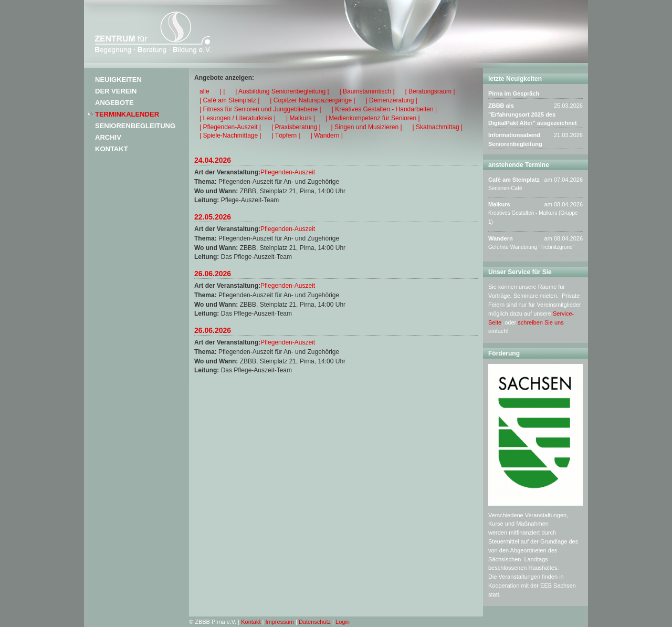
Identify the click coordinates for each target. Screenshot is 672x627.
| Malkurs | (301, 118)
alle (204, 91)
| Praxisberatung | (296, 127)
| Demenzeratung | (392, 100)
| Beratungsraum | (430, 91)
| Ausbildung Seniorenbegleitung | (282, 91)
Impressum (280, 622)
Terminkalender (127, 114)
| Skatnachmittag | (438, 127)
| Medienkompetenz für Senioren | (373, 118)
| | (223, 91)
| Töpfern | (286, 135)
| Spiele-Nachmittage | (230, 135)
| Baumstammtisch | (367, 91)
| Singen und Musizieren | (367, 127)
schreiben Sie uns (540, 322)
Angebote (114, 103)
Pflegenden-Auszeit (288, 172)
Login (343, 622)
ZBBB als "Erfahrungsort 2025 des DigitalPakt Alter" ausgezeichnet (533, 114)
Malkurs (499, 204)
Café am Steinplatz (514, 180)
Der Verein (116, 91)
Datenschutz (315, 622)
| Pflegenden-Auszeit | (230, 127)
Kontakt (112, 149)
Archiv (108, 137)
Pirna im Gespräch (514, 93)
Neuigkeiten (118, 80)
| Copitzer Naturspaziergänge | (312, 100)
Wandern (501, 238)
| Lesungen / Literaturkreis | (238, 118)
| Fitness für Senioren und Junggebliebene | (260, 109)
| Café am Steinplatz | (229, 100)
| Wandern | (327, 135)
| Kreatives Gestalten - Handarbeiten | (384, 109)
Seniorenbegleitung (135, 126)
